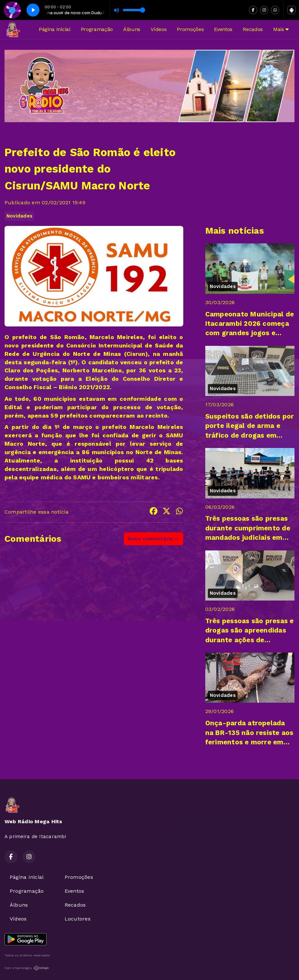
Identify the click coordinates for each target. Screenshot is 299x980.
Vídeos (159, 29)
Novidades (19, 216)
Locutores (78, 919)
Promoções (190, 29)
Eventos (223, 29)
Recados (253, 29)
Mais (281, 29)
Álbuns (132, 29)
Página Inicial (55, 29)
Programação (97, 29)
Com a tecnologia (27, 968)
